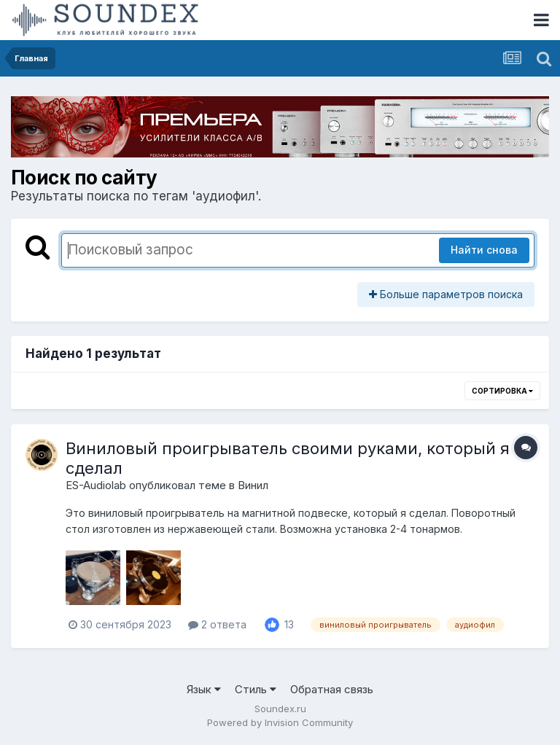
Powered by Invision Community (280, 722)
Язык (204, 689)
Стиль (256, 689)
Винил (253, 485)
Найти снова (484, 250)
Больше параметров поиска (446, 294)
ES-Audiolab (96, 485)
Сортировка (502, 391)
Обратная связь (332, 689)
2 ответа (217, 624)
